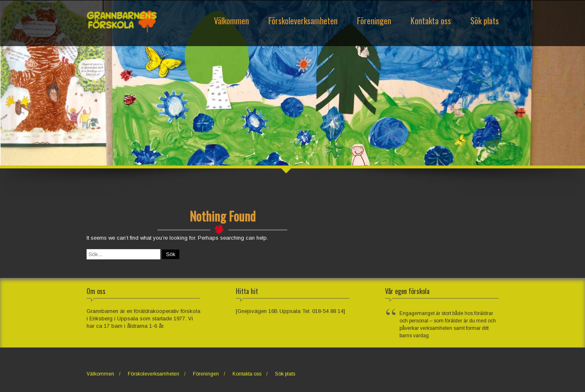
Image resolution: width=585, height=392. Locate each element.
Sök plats (485, 21)
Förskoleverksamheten (303, 21)
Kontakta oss (431, 21)
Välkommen (231, 21)
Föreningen (374, 21)
